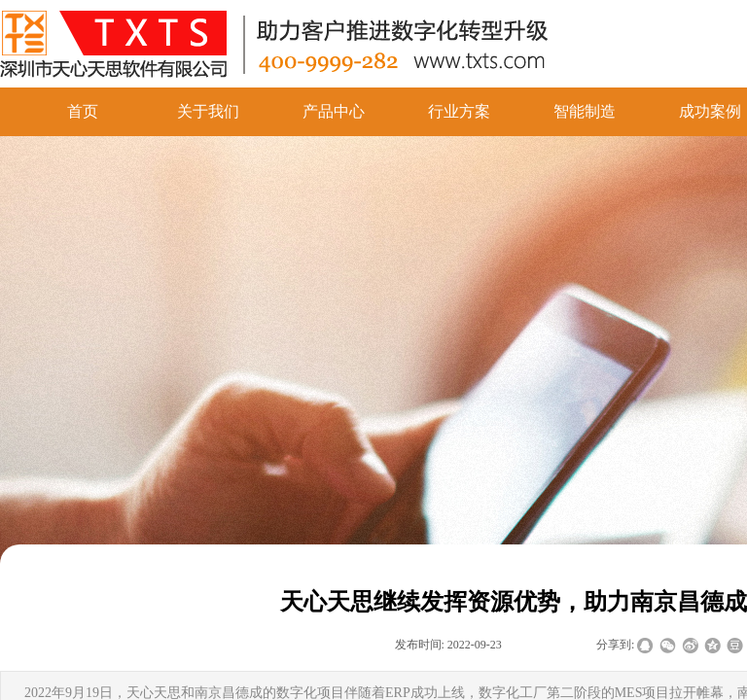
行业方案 (459, 111)
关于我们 (208, 111)
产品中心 (334, 111)
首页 (83, 111)
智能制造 (585, 111)
